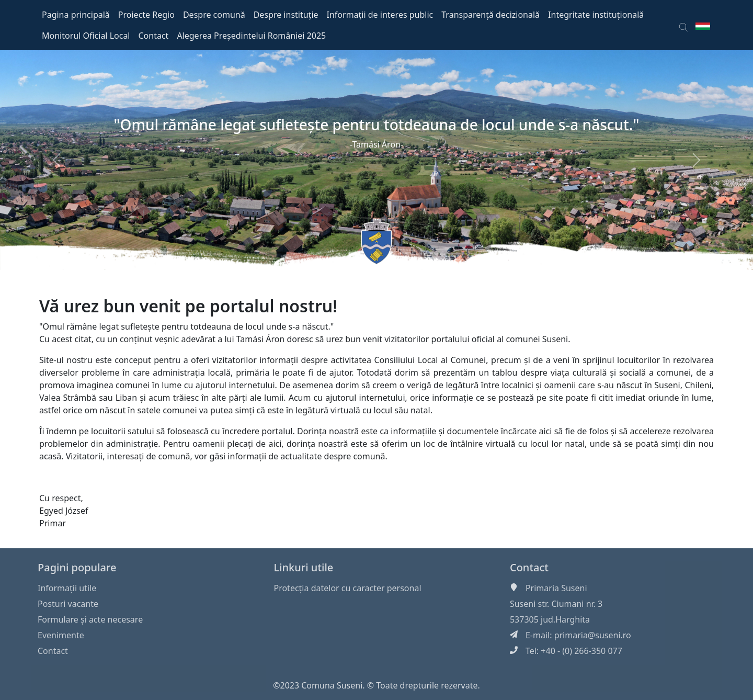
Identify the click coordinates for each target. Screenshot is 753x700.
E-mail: (540, 635)
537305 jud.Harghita (550, 619)
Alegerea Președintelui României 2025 (251, 36)
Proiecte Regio (146, 15)
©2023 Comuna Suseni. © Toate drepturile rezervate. (376, 685)
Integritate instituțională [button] (596, 15)
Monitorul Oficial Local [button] (86, 36)
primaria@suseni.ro (593, 635)
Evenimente (61, 635)
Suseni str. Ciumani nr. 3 (556, 604)
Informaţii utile (67, 588)
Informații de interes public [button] (380, 15)
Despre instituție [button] (286, 15)
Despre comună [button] (214, 15)
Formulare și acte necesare (90, 619)
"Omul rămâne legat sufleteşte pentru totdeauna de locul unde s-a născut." (377, 125)
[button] (683, 25)
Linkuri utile (303, 567)
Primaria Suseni (556, 588)
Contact (53, 651)
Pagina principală (76, 15)
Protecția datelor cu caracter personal (347, 588)
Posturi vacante (68, 604)
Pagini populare (77, 567)
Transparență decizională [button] (490, 15)
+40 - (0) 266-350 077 (581, 651)
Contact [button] (154, 36)
